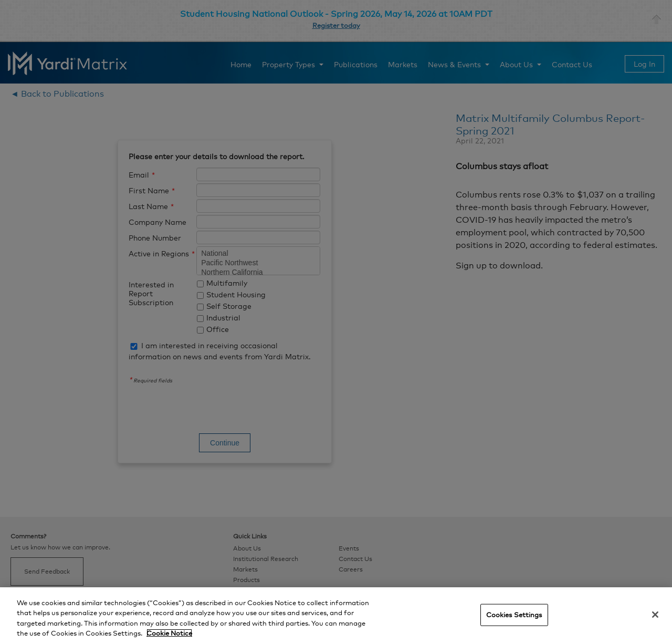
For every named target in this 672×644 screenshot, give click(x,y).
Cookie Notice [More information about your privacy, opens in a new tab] (169, 633)
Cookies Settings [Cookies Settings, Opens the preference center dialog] (514, 615)
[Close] (655, 615)
